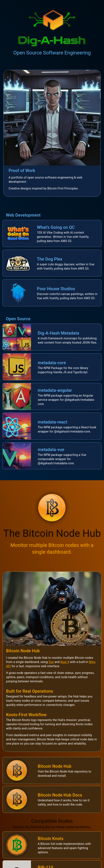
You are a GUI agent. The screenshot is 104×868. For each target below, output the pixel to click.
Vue (51, 662)
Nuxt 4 (65, 662)
